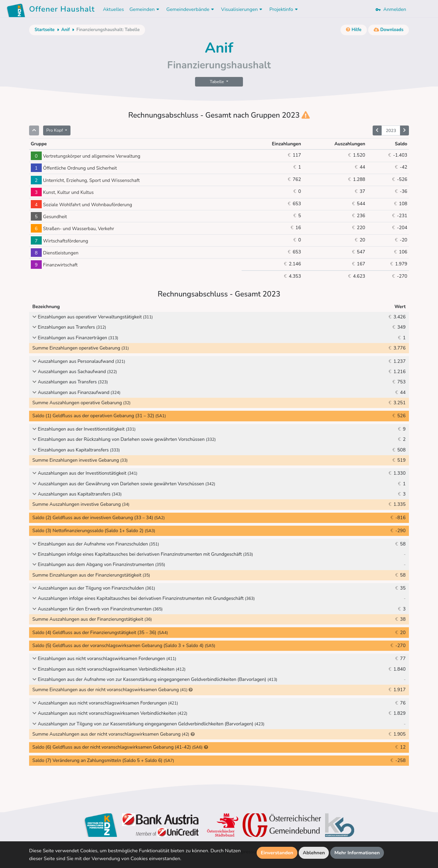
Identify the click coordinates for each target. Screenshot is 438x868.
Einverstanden (277, 853)
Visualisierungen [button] (242, 9)
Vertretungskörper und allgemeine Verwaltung (86, 156)
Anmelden (391, 9)
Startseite (44, 30)
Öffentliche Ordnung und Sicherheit (74, 168)
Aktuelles (113, 9)
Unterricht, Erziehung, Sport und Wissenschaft (85, 180)
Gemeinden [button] (145, 9)
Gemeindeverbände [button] (191, 9)
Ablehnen (314, 853)
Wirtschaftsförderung (60, 241)
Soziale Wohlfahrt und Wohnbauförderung (81, 205)
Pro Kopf (55, 130)
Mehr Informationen (357, 853)
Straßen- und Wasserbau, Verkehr (73, 229)
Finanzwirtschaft (54, 265)
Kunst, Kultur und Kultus (62, 192)
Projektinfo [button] (284, 9)
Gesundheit (49, 217)
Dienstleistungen (55, 253)
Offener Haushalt (62, 10)
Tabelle (217, 82)
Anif (66, 30)
